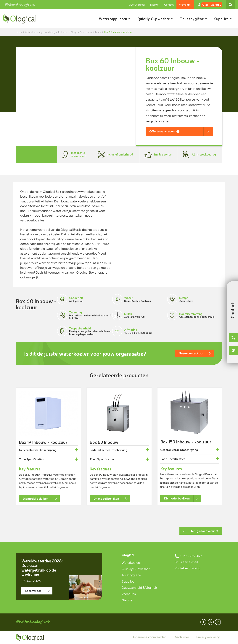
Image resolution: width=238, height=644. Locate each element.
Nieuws (154, 5)
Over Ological (137, 5)
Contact (169, 5)
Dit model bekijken (36, 498)
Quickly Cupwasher (155, 19)
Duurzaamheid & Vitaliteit (139, 587)
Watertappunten (114, 19)
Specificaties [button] (35, 459)
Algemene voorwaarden (150, 637)
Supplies (223, 19)
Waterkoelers (131, 563)
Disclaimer (181, 637)
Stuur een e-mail (186, 562)
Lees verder (33, 591)
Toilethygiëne (193, 19)
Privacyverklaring (208, 637)
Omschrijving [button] (48, 450)
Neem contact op (191, 353)
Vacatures (129, 594)
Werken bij (185, 5)
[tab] (49, 450)
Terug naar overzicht (205, 531)
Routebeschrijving (188, 568)
